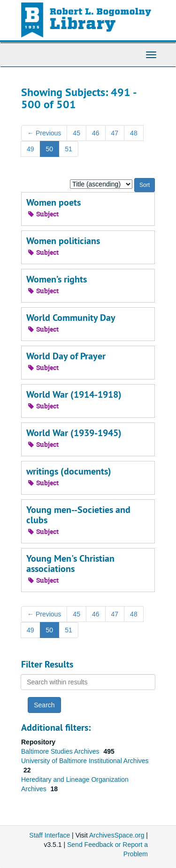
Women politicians (63, 241)
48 (134, 133)
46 (96, 133)
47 (115, 133)
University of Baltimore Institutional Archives (85, 761)
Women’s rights (57, 279)
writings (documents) (69, 471)
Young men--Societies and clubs (78, 515)
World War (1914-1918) (74, 394)
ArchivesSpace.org (117, 835)
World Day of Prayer (66, 356)
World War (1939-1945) (74, 433)
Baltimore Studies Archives (61, 751)
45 (77, 133)
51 (69, 149)
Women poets (54, 202)
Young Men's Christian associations (70, 564)
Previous (44, 133)
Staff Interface (50, 835)
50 (50, 149)
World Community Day (71, 318)
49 (31, 149)
